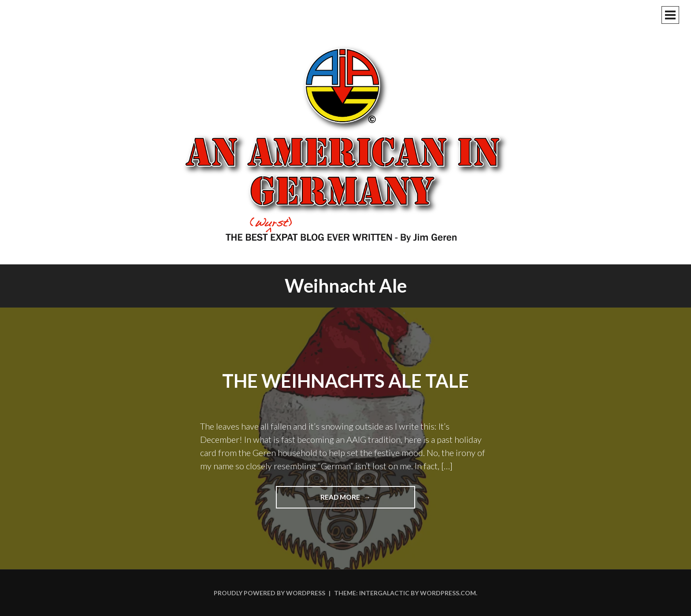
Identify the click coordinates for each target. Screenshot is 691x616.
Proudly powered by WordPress (269, 593)
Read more (364, 500)
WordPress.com (448, 593)
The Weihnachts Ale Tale (345, 381)
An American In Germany (345, 143)
